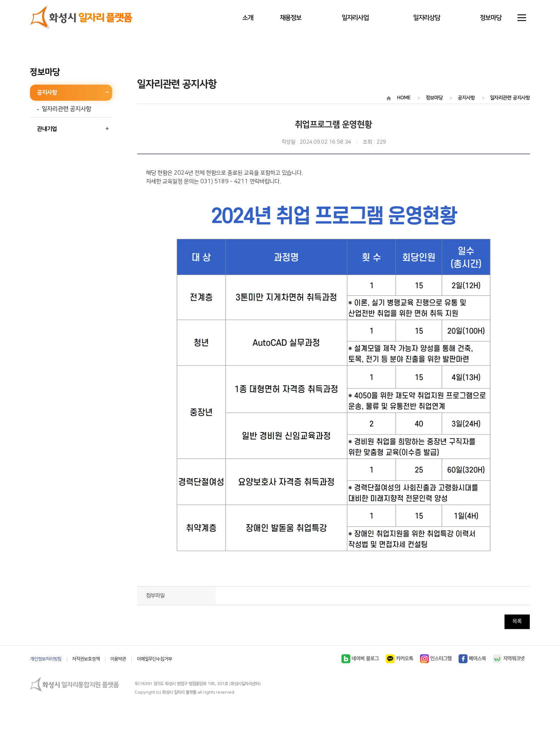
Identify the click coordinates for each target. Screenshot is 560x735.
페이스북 (472, 659)
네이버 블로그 (360, 659)
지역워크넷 (509, 659)
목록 (517, 621)
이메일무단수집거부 (154, 659)
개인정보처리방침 (46, 659)
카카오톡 (399, 659)
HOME (404, 98)
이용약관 (118, 659)
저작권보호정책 (86, 659)
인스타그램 (436, 659)
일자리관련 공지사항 (67, 109)
